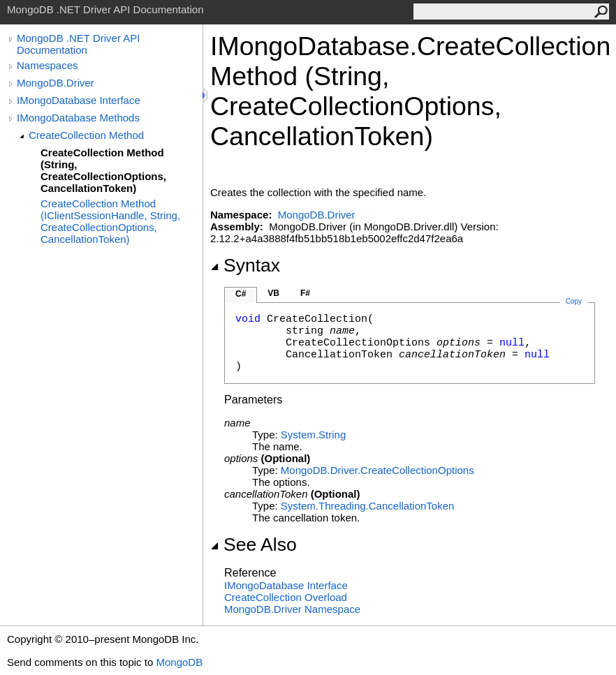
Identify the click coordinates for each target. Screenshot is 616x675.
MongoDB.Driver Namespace (292, 609)
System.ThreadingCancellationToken (367, 506)
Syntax (245, 265)
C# (241, 294)
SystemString (313, 435)
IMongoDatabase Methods (78, 118)
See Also (254, 544)
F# (305, 293)
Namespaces (47, 65)
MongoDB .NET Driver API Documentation (78, 44)
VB (273, 293)
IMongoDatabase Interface (79, 100)
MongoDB (179, 662)
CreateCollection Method (86, 135)
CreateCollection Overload (286, 597)
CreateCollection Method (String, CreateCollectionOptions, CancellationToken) (103, 170)
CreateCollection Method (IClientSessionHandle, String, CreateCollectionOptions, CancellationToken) (110, 221)
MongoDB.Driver (56, 83)
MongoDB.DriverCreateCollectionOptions (377, 470)
